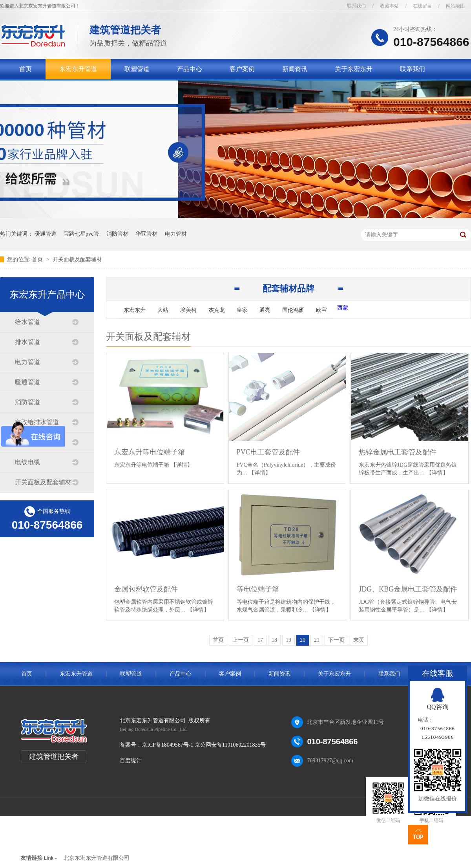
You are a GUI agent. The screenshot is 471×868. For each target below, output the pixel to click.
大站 (163, 310)
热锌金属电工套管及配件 (398, 452)
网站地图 (455, 6)
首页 (26, 69)
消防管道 (27, 402)
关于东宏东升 (354, 69)
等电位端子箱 (258, 589)
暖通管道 (46, 234)
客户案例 (242, 69)
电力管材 (176, 234)
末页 (359, 640)
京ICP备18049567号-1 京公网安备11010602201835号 (204, 745)
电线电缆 (27, 462)
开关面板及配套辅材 (77, 259)
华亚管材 (146, 234)
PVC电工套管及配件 (268, 452)
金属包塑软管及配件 (146, 589)
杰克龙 (217, 310)
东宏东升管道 (78, 69)
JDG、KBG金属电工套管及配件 (408, 589)
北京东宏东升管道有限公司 (97, 858)
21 (317, 640)
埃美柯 (188, 310)
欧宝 (321, 310)
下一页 (336, 640)
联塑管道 (137, 69)
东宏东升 (135, 310)
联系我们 (356, 6)
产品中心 (190, 69)
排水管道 (27, 342)
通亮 (265, 310)
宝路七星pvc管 (81, 234)
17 (260, 640)
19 (288, 640)
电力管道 (27, 362)
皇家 (242, 310)
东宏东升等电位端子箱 (150, 452)
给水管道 (27, 322)
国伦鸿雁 (293, 310)
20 (303, 640)
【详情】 (182, 465)
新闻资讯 (295, 69)
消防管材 (117, 234)
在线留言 (422, 6)
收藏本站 (389, 6)
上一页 (241, 640)
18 (274, 640)
